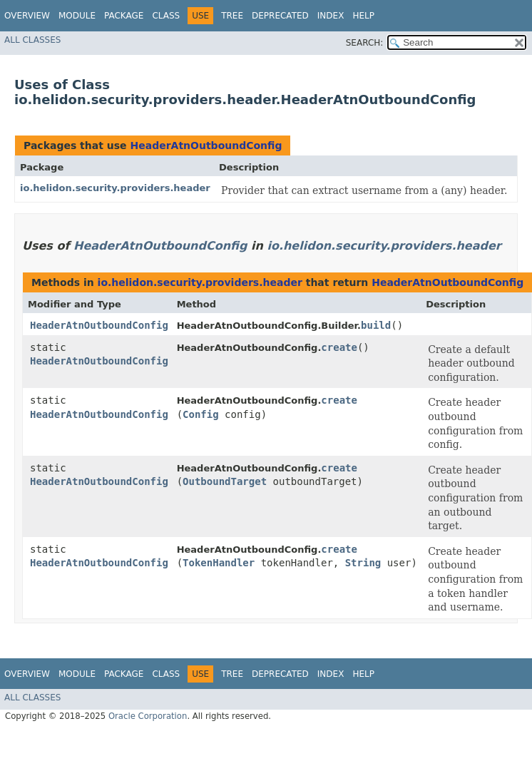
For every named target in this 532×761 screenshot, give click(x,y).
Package (124, 16)
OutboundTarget (225, 481)
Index (331, 16)
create (339, 347)
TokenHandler (219, 563)
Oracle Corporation (148, 716)
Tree (232, 16)
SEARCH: (365, 43)
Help (363, 16)
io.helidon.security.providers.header (115, 188)
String (363, 563)
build (376, 325)
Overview (27, 16)
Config (201, 414)
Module (77, 16)
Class (166, 16)
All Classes (32, 40)
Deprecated (280, 16)
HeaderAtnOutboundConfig (206, 145)
